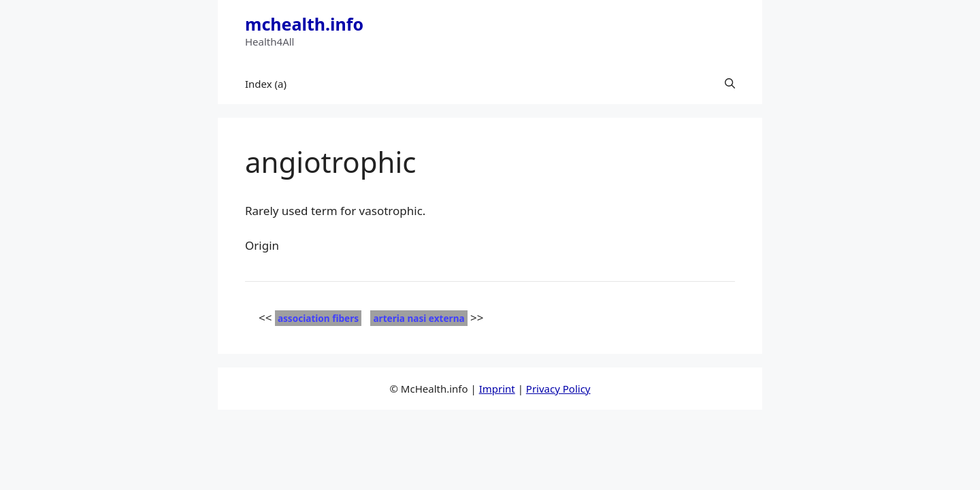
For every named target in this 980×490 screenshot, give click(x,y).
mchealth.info (304, 24)
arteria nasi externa (419, 318)
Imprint (497, 389)
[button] (730, 84)
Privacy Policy (558, 389)
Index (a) (266, 84)
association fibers (318, 318)
